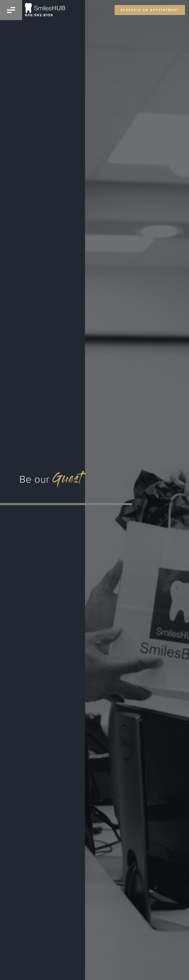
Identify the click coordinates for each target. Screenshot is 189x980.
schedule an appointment (150, 10)
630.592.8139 (39, 15)
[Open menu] (11, 10)
